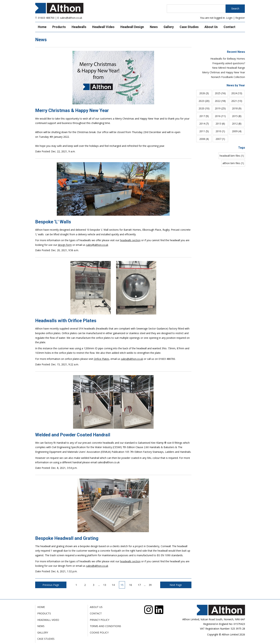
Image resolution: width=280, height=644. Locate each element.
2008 (202, 139)
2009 (235, 131)
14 (113, 585)
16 (131, 585)
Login (229, 18)
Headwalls (79, 27)
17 (139, 585)
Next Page (176, 585)
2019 (218, 108)
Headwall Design (132, 27)
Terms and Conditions (105, 626)
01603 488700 (46, 18)
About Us (211, 27)
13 (105, 585)
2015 (235, 116)
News (154, 27)
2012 (235, 124)
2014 (202, 124)
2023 (201, 101)
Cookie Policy (99, 632)
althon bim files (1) (233, 163)
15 (122, 585)
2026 (202, 93)
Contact (229, 27)
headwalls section (130, 240)
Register (240, 18)
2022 (218, 101)
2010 (218, 131)
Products (59, 27)
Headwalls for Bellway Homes (228, 59)
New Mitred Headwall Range (229, 68)
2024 (234, 93)
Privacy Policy (100, 620)
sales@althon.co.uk (71, 18)
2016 (218, 116)
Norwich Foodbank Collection (228, 77)
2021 (234, 101)
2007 (218, 139)
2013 (218, 124)
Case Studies (189, 27)
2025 (218, 93)
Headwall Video (103, 27)
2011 (202, 131)
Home (42, 27)
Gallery (169, 27)
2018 (235, 108)
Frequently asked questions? (229, 63)
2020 (201, 108)
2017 (202, 116)
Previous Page (51, 585)
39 (150, 585)
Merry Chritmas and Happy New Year (224, 72)
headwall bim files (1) (232, 156)
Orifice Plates (101, 359)
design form (65, 245)
